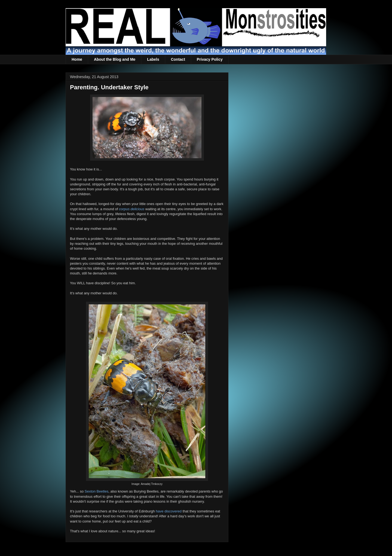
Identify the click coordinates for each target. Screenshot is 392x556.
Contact (178, 59)
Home (77, 59)
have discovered (169, 511)
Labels (153, 59)
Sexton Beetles (97, 491)
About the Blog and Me (115, 59)
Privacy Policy (210, 59)
